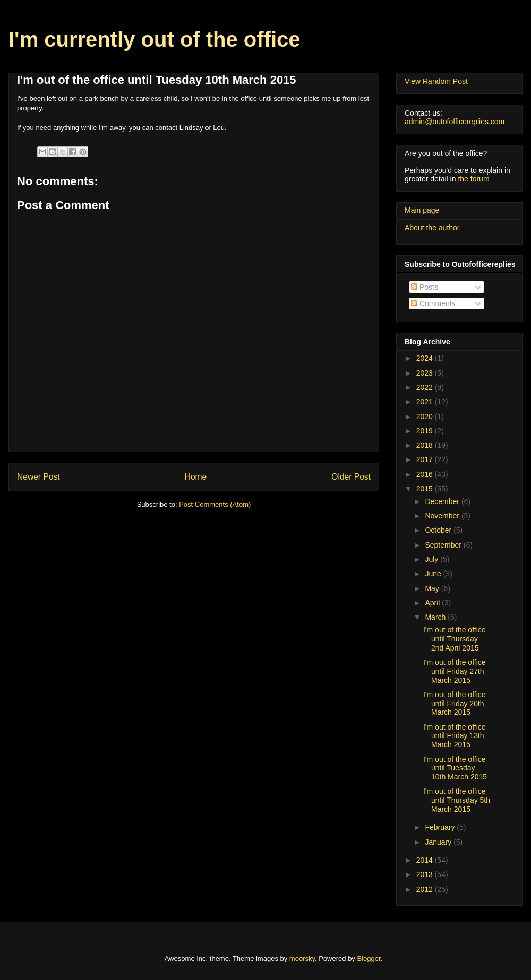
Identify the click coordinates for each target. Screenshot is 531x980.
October (439, 530)
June (434, 574)
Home (196, 477)
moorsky (302, 959)
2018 (426, 445)
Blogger (369, 959)
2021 (426, 402)
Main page (422, 210)
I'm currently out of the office (155, 39)
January (439, 842)
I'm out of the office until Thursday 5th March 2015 (457, 800)
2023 (426, 373)
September (444, 545)
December (443, 501)
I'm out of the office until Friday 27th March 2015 (455, 671)
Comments (433, 303)
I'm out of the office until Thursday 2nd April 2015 (455, 639)
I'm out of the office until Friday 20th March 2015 (455, 704)
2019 (426, 431)
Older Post (351, 477)
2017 (426, 459)
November (443, 516)
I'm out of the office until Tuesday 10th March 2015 (455, 768)
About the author (432, 228)
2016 (426, 474)
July (432, 559)
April (433, 603)
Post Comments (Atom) (215, 504)
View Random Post (436, 81)
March (436, 617)
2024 (426, 358)
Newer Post (38, 477)
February (441, 827)
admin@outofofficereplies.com (455, 122)
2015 (426, 489)
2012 (426, 889)
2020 (426, 417)
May (433, 588)
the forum (473, 179)
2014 (426, 860)
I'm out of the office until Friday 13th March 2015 (455, 736)
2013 (426, 874)
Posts (425, 287)
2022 (426, 387)
